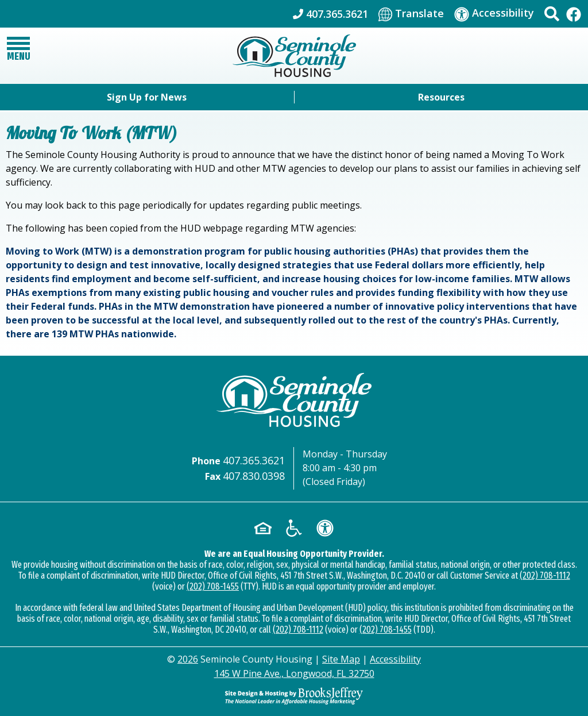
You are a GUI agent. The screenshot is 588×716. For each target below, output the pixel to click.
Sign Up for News (147, 97)
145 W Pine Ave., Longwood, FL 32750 (294, 673)
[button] (552, 14)
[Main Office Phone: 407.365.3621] (330, 14)
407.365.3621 (254, 460)
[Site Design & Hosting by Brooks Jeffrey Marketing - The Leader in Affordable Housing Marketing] (294, 696)
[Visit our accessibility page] (494, 14)
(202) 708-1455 (213, 586)
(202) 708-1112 (545, 576)
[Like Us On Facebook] (574, 14)
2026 (188, 659)
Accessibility (395, 659)
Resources (441, 97)
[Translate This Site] (411, 14)
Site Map (341, 659)
